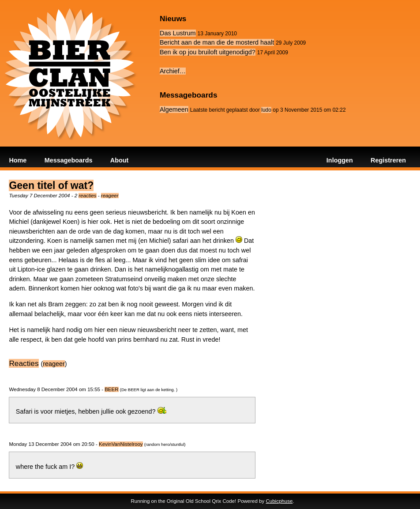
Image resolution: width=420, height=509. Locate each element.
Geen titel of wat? (51, 185)
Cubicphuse (279, 501)
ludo (266, 110)
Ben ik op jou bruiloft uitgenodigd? (208, 52)
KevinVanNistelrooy (121, 444)
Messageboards (69, 160)
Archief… (173, 71)
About (120, 160)
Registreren (388, 160)
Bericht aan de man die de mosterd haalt (217, 42)
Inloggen (340, 160)
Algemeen (174, 109)
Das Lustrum (178, 33)
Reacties (24, 363)
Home (18, 160)
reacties (87, 196)
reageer (110, 196)
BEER (111, 389)
